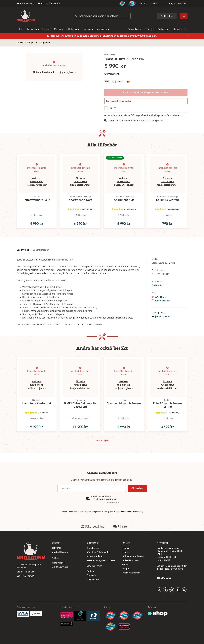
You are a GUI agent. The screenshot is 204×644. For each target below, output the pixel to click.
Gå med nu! (137, 488)
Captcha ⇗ (113, 502)
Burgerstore (92, 575)
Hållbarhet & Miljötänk (133, 556)
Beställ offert (167, 16)
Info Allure (160, 302)
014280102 (183, 3)
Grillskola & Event (130, 560)
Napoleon (45, 43)
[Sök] (102, 16)
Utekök (59, 29)
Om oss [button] (154, 3)
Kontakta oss (93, 548)
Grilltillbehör (73, 29)
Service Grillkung (95, 556)
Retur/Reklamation (131, 573)
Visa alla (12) (102, 450)
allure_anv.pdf (162, 305)
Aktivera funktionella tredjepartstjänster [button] (54, 72)
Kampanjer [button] (180, 29)
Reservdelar (103, 29)
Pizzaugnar (33, 29)
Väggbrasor (32, 43)
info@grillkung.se (60, 552)
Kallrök (125, 564)
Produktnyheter (164, 29)
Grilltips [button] (143, 3)
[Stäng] (186, 36)
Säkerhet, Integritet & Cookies (101, 560)
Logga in (126, 548)
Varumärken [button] (134, 29)
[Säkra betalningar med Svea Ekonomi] (23, 613)
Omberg (91, 571)
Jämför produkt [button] (162, 321)
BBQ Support (93, 579)
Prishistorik (112, 74)
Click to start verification (105, 499)
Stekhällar (88, 29)
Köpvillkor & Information (98, 552)
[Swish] (36, 613)
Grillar (21, 29)
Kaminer (47, 29)
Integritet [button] (126, 569)
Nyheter (126, 552)
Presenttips (150, 29)
